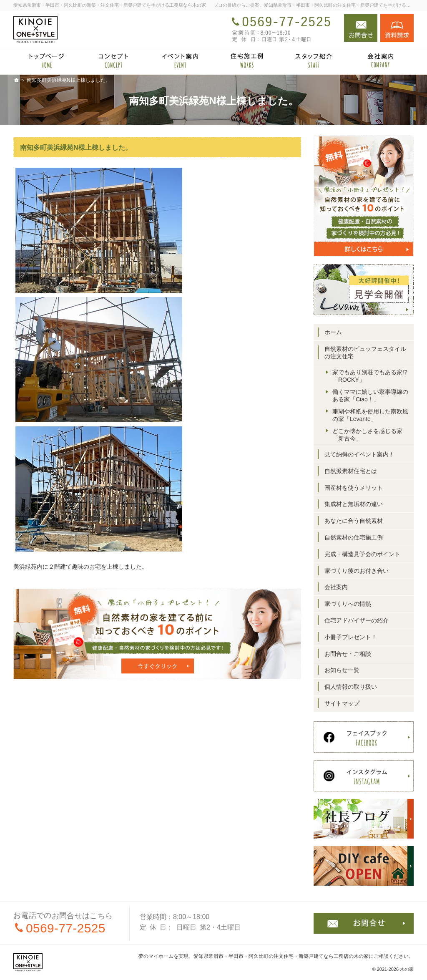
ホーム (333, 332)
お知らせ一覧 (342, 670)
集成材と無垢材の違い (354, 504)
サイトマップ (342, 703)
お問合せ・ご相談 (348, 654)
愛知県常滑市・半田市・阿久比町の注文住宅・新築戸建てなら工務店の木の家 (281, 956)
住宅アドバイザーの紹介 (357, 620)
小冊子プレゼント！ (351, 637)
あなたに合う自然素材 (354, 521)
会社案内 (336, 587)
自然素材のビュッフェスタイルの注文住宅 (365, 353)
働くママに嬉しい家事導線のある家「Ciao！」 (370, 396)
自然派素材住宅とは (351, 471)
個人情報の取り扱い (351, 687)
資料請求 (397, 28)
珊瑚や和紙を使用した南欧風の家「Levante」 (370, 415)
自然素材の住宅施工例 (354, 537)
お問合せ (361, 28)
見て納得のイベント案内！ (359, 454)
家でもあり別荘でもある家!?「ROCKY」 (370, 376)
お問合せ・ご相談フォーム (364, 923)
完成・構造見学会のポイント (362, 554)
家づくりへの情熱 (348, 604)
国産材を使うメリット (354, 488)
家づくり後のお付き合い (357, 571)
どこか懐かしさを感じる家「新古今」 (367, 435)
